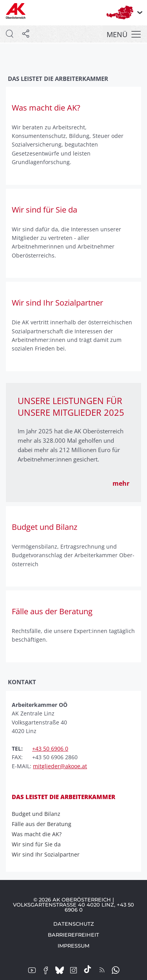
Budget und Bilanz (39, 814)
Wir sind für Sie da (39, 844)
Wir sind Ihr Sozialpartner (48, 855)
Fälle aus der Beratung (44, 824)
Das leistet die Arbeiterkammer (64, 797)
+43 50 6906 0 (50, 748)
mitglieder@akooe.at (60, 766)
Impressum (73, 946)
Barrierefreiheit (73, 935)
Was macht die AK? (39, 834)
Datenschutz (74, 924)
